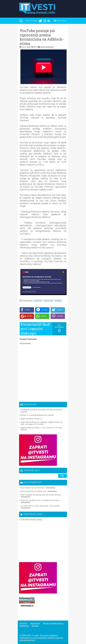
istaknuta (48, 301)
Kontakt (35, 626)
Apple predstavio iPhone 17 (31, 419)
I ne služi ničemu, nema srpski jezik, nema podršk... (41, 506)
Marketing (24, 626)
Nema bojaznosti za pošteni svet (33, 491)
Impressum (35, 624)
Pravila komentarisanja (53, 624)
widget (58, 301)
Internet (38, 301)
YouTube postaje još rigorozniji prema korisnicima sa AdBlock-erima (42, 37)
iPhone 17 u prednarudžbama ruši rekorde (37, 415)
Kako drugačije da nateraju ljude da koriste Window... (41, 495)
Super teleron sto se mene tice (33, 488)
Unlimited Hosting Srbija (31, 520)
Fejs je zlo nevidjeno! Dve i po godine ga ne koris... (40, 500)
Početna (23, 624)
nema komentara (47, 47)
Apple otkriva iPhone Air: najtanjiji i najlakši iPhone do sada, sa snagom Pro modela (41, 423)
